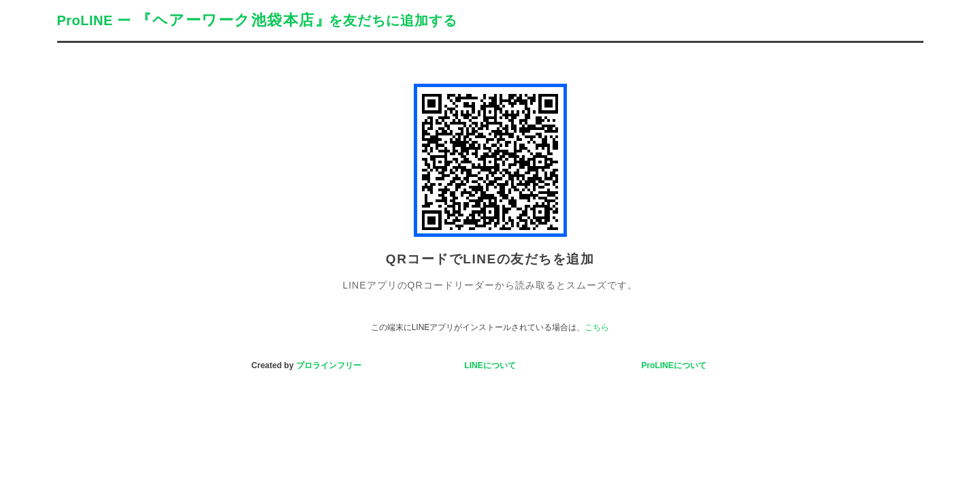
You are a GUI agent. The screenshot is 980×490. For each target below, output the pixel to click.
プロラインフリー (329, 365)
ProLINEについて (673, 365)
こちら (597, 327)
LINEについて (490, 365)
